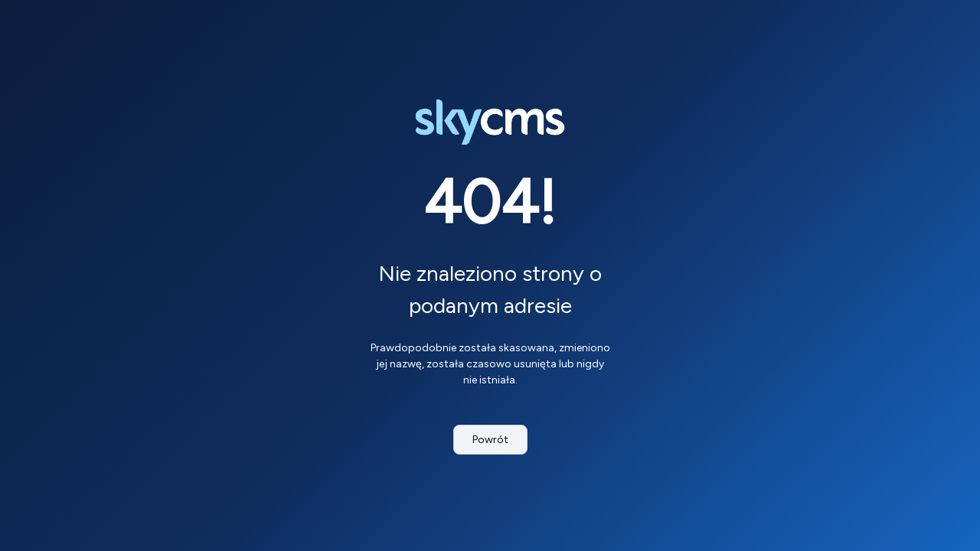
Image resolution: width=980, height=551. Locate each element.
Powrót (490, 440)
